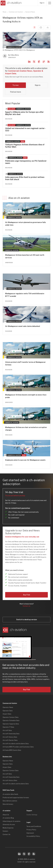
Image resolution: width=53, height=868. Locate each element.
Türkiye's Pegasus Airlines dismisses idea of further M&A (25, 146)
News (5, 12)
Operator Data (8, 711)
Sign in (42, 3)
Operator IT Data (8, 727)
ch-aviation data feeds (10, 794)
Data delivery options (10, 801)
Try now (16, 85)
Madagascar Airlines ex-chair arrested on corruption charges (26, 429)
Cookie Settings (32, 815)
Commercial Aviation (16, 12)
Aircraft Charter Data (10, 740)
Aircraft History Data (10, 737)
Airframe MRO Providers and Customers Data (18, 747)
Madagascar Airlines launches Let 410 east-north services (25, 256)
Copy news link (44, 62)
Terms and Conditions (34, 826)
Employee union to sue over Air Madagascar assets (25, 460)
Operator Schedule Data (11, 721)
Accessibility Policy (33, 836)
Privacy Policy (31, 830)
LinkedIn (29, 62)
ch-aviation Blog (8, 818)
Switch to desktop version (27, 620)
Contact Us (6, 834)
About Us (6, 815)
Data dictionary (8, 804)
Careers (5, 831)
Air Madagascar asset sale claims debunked (23, 326)
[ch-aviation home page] (11, 3)
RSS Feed (49, 62)
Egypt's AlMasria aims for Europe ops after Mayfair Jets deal (24, 113)
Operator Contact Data (11, 717)
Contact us (26, 606)
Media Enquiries (8, 828)
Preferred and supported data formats (16, 798)
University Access (9, 825)
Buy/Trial (27, 595)
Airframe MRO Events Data (12, 750)
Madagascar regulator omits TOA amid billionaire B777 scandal (25, 295)
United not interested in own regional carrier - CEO (25, 129)
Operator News (8, 707)
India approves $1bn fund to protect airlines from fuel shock (25, 178)
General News (30, 12)
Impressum (30, 833)
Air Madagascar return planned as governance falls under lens (25, 224)
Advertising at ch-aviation (12, 821)
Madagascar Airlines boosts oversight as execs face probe (26, 396)
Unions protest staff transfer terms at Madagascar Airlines (25, 363)
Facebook (39, 62)
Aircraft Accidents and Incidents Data (16, 744)
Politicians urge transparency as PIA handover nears (26, 162)
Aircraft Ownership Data (11, 734)
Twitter (24, 854)
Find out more (16, 92)
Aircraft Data (7, 730)
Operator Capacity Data (11, 724)
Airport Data (7, 714)
